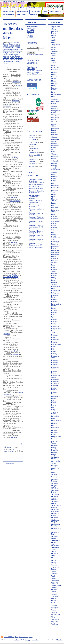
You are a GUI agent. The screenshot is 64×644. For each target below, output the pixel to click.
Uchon (53, 601)
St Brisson (55, 497)
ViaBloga (17, 640)
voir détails (16, 101)
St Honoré (55, 518)
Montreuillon (55, 379)
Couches (54, 172)
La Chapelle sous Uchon (55, 251)
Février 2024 (33, 142)
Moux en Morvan (54, 393)
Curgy (53, 174)
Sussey (5, 60)
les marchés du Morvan (34, 74)
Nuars (53, 407)
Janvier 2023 (31, 28)
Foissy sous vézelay (55, 211)
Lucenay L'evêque (54, 311)
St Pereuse (55, 545)
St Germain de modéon (56, 506)
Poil (53, 426)
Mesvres (54, 342)
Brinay (53, 92)
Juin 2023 (32, 164)
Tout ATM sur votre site (34, 71)
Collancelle (55, 161)
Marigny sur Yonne (55, 332)
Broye (53, 97)
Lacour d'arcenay (55, 258)
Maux (53, 337)
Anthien (54, 40)
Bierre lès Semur (54, 78)
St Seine (54, 560)
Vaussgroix (55, 608)
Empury (54, 194)
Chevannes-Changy (55, 140)
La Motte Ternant (54, 271)
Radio (45, 11)
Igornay (54, 235)
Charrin (54, 120)
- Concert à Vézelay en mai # (36, 232)
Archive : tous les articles (35, 54)
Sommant (18, 60)
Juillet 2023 (33, 162)
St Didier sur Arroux (55, 502)
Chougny (54, 154)
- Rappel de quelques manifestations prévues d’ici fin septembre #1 (36, 182)
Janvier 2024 (33, 145)
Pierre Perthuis (56, 421)
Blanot (53, 81)
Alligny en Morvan (55, 32)
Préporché (55, 439)
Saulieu (6, 44)
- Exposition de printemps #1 (35, 197)
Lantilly (5, 61)
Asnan (53, 47)
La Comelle (55, 254)
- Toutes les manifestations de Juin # (36, 227)
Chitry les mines (16, 51)
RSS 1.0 (6, 637)
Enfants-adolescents (34, 8)
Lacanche (55, 244)
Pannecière (55, 416)
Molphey (54, 354)
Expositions (48, 8)
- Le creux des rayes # (36, 222)
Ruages (54, 455)
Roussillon (55, 450)
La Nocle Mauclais (54, 275)
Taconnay (54, 565)
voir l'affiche (16, 82)
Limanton (54, 302)
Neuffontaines (56, 396)
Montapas (55, 360)
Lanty (53, 280)
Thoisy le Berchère (54, 589)
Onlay (53, 410)
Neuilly (54, 399)
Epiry (53, 197)
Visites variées (22, 15)
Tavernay (12, 60)
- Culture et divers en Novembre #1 (36, 188)
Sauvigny (54, 466)
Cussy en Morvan (54, 178)
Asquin (54, 49)
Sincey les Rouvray (55, 480)
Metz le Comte (56, 344)
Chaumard (7, 51)
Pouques (54, 430)
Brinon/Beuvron (56, 94)
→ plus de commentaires (35, 247)
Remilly (54, 448)
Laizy (53, 265)
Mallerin (54, 322)
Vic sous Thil (56, 615)
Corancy (54, 163)
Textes (31, 637)
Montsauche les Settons (55, 383)
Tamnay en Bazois (55, 568)
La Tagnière (55, 293)
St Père (11, 46)
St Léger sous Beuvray (56, 525)
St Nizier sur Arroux (55, 537)
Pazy (53, 418)
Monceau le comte (55, 357)
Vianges (54, 612)
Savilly (53, 472)
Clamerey (54, 156)
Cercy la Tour (56, 101)
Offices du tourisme (33, 72)
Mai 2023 (32, 166)
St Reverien (55, 558)
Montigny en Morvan (55, 372)
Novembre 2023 (34, 149)
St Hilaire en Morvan (55, 515)
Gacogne (6, 58)
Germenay (55, 219)
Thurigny (54, 594)
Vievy (53, 617)
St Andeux (55, 488)
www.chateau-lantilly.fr (10, 277)
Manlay (17, 53)
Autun (53, 58)
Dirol (53, 183)
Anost (11, 54)
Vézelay (20, 49)
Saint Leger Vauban (55, 458)
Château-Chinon (54, 125)
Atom (17, 637)
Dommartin (55, 186)
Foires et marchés (8, 11)
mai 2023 (30, 35)
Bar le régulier (16, 42)
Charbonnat (55, 117)
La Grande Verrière (55, 262)
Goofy (27, 640)
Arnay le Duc (56, 45)
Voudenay (55, 624)
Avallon (11, 61)
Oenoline (60, 640)
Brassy (5, 47)
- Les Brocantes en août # (35, 244)
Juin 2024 (32, 135)
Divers (22, 8)
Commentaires (23, 637)
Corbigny (11, 47)
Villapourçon (55, 619)
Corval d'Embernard (56, 169)
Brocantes (6, 8)
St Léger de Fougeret (55, 521)
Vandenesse (55, 603)
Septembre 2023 (34, 155)
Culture (15, 8)
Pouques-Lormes (54, 433)
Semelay (54, 475)
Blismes (54, 83)
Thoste (54, 592)
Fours (53, 214)
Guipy (53, 230)
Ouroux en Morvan (55, 413)
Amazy (54, 35)
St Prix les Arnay (55, 555)
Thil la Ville (55, 583)
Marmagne (55, 335)
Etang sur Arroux (9, 53)
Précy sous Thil (56, 437)
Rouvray (54, 452)
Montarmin (55, 363)
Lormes (6, 46)
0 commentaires (9, 450)
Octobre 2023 (33, 153)
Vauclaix (17, 46)
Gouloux (54, 228)
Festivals (58, 8)
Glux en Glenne (54, 224)
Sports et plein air (56, 11)
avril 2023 (30, 34)
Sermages (55, 477)
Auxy (53, 61)
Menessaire (55, 340)
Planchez (54, 423)
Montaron (54, 365)
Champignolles (56, 115)
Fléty (53, 205)
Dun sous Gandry (54, 191)
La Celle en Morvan (55, 247)
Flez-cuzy (54, 208)
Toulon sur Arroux (55, 597)
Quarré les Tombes (55, 442)
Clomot (54, 159)
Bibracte (54, 72)
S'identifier (7, 1)
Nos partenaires (22, 11)
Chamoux (54, 109)
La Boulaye (55, 242)
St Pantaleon (56, 540)
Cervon (17, 56)
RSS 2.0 (12, 637)
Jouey (53, 239)
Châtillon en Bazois (55, 129)
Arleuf (53, 42)
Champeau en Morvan (56, 112)
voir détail (18, 85)
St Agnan (54, 486)
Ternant (54, 578)
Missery (54, 351)
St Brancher (55, 494)
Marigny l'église (56, 329)
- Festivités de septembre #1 (35, 202)
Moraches (55, 386)
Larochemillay (56, 291)
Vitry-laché (55, 622)
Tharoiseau (55, 581)
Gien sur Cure (56, 221)
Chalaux (54, 106)
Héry (53, 232)
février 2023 (31, 30)
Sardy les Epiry (56, 461)
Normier (54, 405)
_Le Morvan (33, 15)
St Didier (54, 499)
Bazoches (55, 70)
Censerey (54, 99)
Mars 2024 (32, 140)
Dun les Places (56, 188)
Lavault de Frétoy (55, 296)
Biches (54, 75)
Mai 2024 (32, 138)
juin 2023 (30, 37)
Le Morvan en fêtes (20, 5)
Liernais (6, 54)
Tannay (54, 571)
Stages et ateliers (8, 15)
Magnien (54, 319)
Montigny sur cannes (56, 376)
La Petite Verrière (54, 283)
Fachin (54, 203)
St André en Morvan (55, 491)
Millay (53, 349)
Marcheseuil (12, 49)
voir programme (15, 201)
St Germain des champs (55, 510)
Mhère (12, 56)
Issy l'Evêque (56, 237)
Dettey (53, 181)
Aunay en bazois (54, 53)
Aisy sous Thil (56, 27)
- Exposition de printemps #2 (36, 192)
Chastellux (55, 122)
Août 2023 (32, 159)
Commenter (10, 463)
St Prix (53, 552)
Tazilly (53, 576)
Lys (52, 317)
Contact (21, 1)
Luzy (53, 315)
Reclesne (54, 445)
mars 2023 (30, 32)
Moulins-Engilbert (54, 389)
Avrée (53, 65)
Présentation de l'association (32, 68)
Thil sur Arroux (56, 585)
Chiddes (54, 144)
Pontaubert (55, 428)
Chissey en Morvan (16, 58)
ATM (22, 444)
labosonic (34, 640)
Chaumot (54, 137)
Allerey (54, 29)
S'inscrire (14, 1)
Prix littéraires (35, 11)
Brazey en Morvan (15, 44)
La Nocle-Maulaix (54, 402)
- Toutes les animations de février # (36, 218)
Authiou (54, 56)
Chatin (53, 132)
